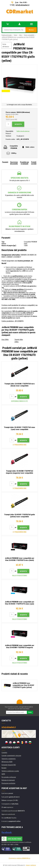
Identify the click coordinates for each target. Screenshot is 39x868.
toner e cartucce (31, 865)
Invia (30, 712)
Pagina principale (7, 35)
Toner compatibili (29, 35)
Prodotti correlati (34, 163)
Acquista (18, 124)
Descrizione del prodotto (14, 163)
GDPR (3, 774)
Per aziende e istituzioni (9, 777)
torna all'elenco (6, 45)
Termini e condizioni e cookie (10, 771)
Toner (15, 35)
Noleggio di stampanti (8, 780)
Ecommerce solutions (15, 858)
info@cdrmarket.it (22, 5)
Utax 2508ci (5, 340)
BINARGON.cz (26, 858)
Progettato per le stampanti (24, 163)
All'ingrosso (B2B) (7, 762)
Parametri (5, 162)
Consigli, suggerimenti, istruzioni (11, 756)
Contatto (4, 753)
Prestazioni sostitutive (8, 783)
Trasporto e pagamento (9, 759)
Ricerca (31, 30)
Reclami (4, 768)
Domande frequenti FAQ (9, 765)
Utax (20, 35)
